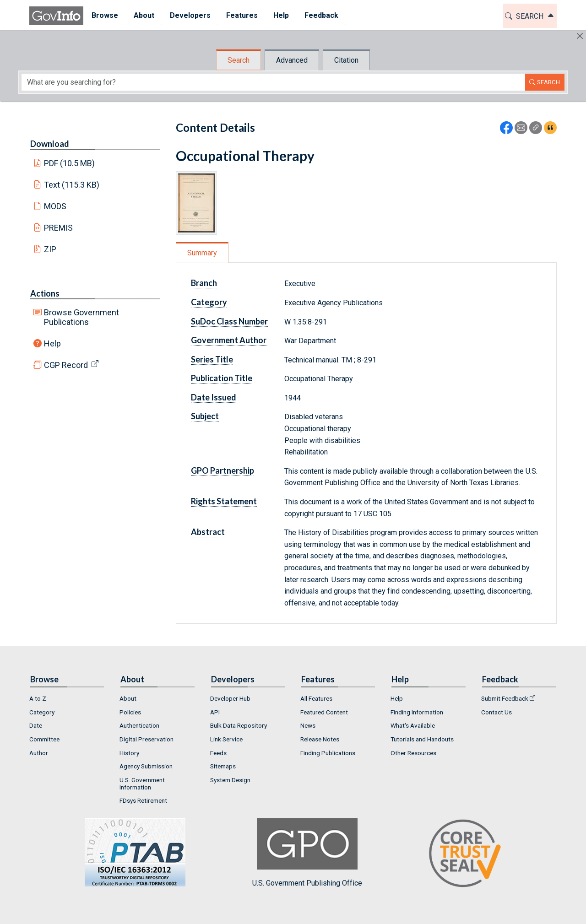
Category (209, 302)
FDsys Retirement (143, 800)
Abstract (208, 532)
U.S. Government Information (142, 784)
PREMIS (58, 228)
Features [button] (241, 15)
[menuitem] (104, 16)
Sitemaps (223, 766)
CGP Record (66, 365)
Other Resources (413, 753)
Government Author (229, 340)
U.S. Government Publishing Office (307, 853)
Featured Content (324, 712)
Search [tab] (239, 60)
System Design (230, 780)
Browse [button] (104, 15)
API (215, 712)
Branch (204, 283)
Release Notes (320, 739)
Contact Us (496, 712)
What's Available (413, 725)
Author (39, 753)
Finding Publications (328, 753)
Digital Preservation (146, 739)
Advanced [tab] (292, 60)
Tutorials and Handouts (422, 739)
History (129, 753)
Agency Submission (146, 766)
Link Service (226, 739)
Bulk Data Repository (239, 725)
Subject (205, 416)
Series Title (212, 359)
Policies (130, 712)
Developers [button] (190, 15)
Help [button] (281, 15)
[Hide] (580, 36)
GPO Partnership (222, 470)
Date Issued (214, 397)
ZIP (50, 249)
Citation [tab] (346, 60)
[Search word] (273, 82)
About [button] (144, 15)
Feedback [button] (321, 15)
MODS (55, 206)
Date (36, 725)
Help (52, 343)
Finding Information (417, 712)
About (128, 698)
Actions (45, 293)
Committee (44, 739)
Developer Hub (230, 698)
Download (50, 144)
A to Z (38, 698)
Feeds (218, 753)
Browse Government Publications (81, 317)
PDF (70, 163)
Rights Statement (224, 501)
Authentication (139, 725)
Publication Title (222, 378)
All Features (316, 698)
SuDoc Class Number (229, 321)
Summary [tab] (202, 253)
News (308, 725)
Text (72, 185)
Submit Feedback (505, 698)
